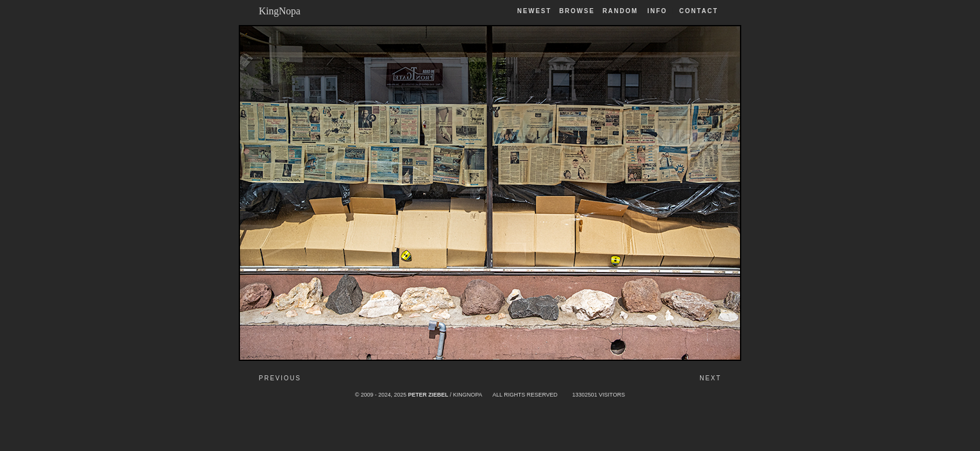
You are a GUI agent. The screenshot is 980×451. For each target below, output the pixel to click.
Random (622, 11)
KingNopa (280, 11)
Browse (577, 11)
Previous (280, 378)
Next (710, 378)
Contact (699, 11)
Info (657, 11)
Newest (535, 11)
